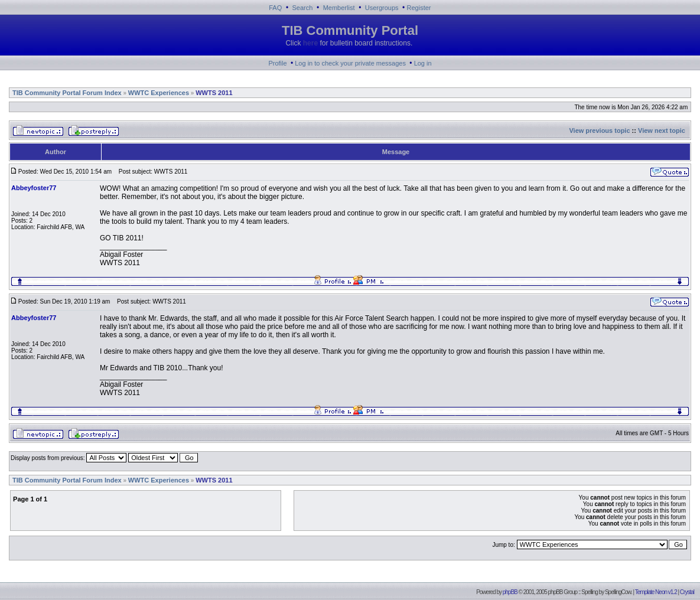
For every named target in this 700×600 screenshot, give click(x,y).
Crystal (687, 592)
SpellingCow (618, 592)
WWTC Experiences (159, 93)
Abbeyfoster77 (34, 188)
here (310, 43)
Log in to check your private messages (350, 63)
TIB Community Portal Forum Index (67, 93)
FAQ (275, 8)
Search (303, 8)
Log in (423, 63)
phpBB (510, 592)
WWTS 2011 (214, 93)
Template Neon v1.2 (656, 592)
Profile (277, 63)
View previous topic (599, 131)
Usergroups (382, 8)
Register (419, 8)
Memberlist (339, 8)
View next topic (662, 131)
